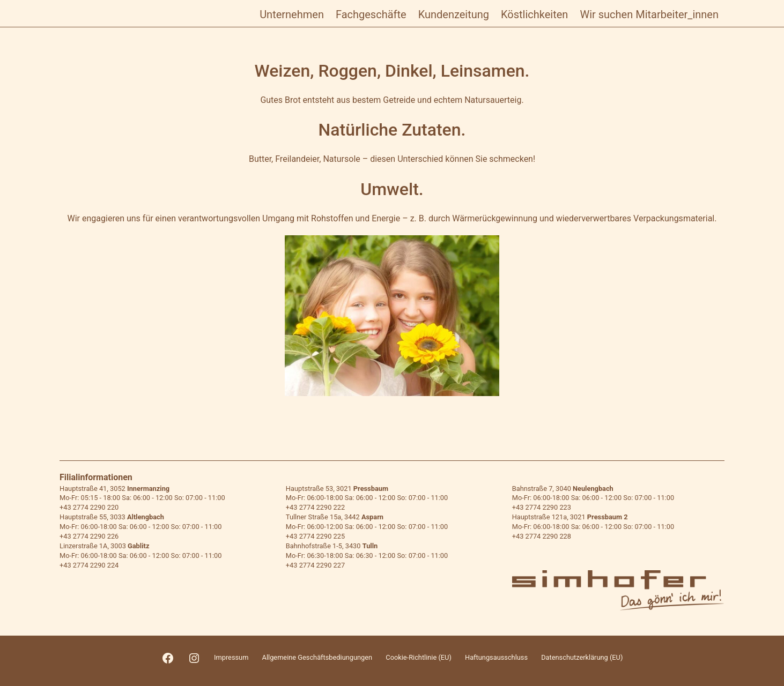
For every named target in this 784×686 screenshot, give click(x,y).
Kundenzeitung (454, 14)
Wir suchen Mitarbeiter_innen (649, 14)
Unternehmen (292, 14)
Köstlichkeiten (534, 14)
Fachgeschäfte (371, 14)
